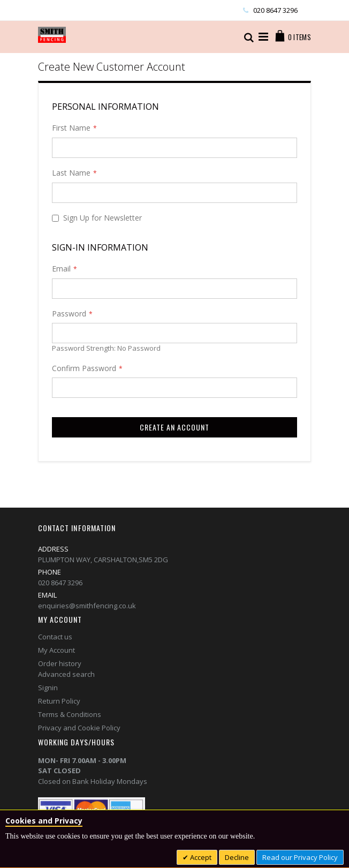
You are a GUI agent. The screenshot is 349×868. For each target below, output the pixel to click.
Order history (60, 663)
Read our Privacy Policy (300, 857)
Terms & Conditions (70, 714)
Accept (200, 857)
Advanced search (66, 674)
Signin (48, 688)
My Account (56, 650)
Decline (237, 857)
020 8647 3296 (275, 10)
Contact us (55, 637)
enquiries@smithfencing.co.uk (87, 606)
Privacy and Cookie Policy (79, 728)
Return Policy (59, 701)
